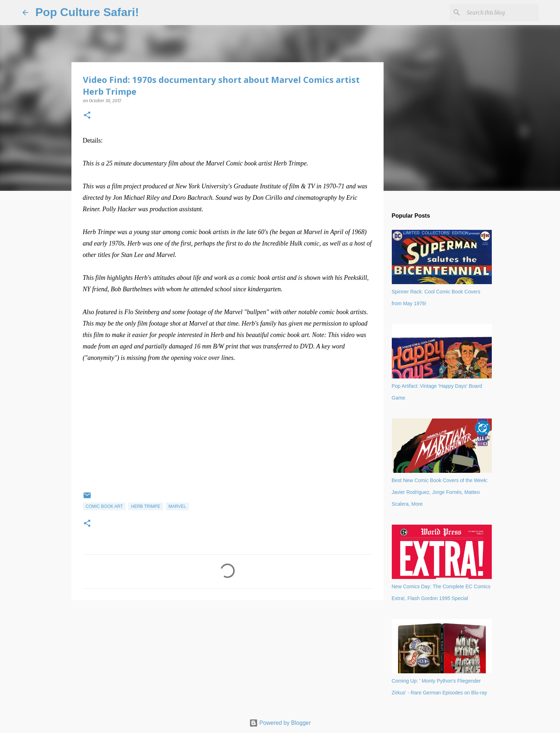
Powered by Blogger (280, 723)
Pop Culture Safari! (87, 12)
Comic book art (104, 506)
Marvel (177, 506)
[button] (87, 116)
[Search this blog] (501, 13)
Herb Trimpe (146, 506)
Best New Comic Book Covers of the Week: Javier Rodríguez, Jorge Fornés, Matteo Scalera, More (440, 492)
